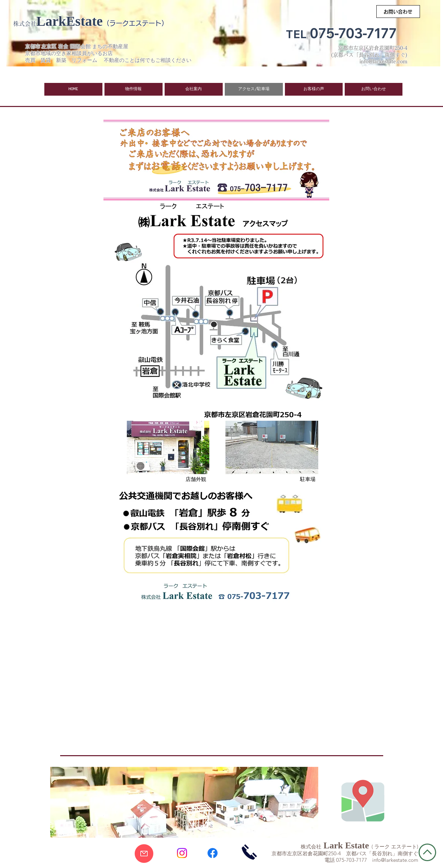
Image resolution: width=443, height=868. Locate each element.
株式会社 (25, 24)
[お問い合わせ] (398, 12)
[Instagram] (182, 853)
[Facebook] (213, 853)
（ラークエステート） (135, 23)
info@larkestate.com (395, 860)
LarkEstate (70, 21)
